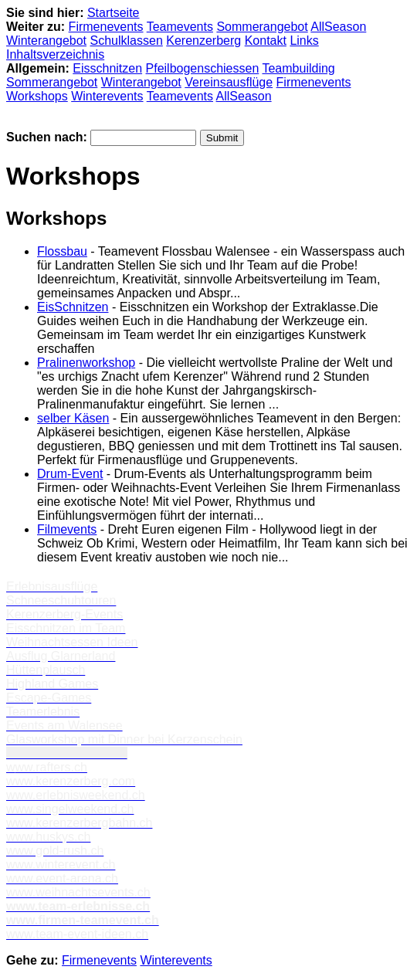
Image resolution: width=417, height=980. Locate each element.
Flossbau (62, 251)
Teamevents (180, 27)
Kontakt (266, 41)
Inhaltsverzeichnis (55, 54)
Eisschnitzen (107, 68)
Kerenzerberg (203, 41)
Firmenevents (106, 27)
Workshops (37, 96)
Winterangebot (46, 41)
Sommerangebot (262, 27)
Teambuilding (298, 68)
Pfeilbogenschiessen (203, 68)
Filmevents (67, 529)
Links (304, 41)
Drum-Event (70, 474)
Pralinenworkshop (86, 363)
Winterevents (107, 96)
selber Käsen (73, 418)
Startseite (114, 13)
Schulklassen (127, 41)
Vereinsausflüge (229, 82)
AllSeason (338, 27)
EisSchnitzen (73, 307)
